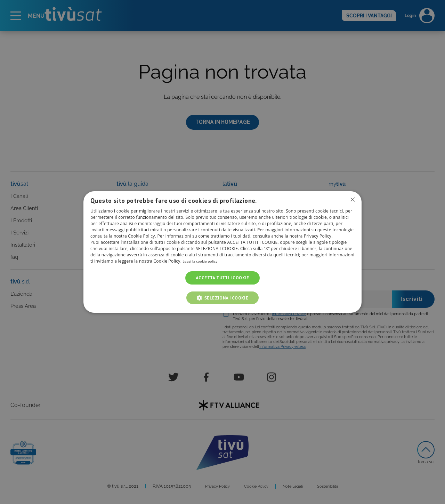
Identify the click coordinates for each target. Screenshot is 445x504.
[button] (223, 298)
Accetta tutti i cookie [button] (222, 278)
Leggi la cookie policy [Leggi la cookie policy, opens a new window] (204, 261)
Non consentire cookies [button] (352, 200)
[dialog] (222, 252)
